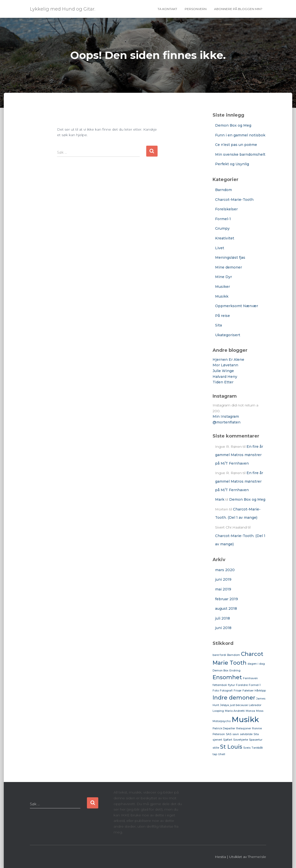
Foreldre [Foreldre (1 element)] (242, 685)
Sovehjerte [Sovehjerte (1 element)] (241, 740)
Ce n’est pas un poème (236, 145)
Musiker (223, 287)
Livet (220, 248)
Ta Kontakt (167, 9)
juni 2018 (223, 628)
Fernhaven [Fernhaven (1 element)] (250, 678)
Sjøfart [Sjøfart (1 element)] (228, 740)
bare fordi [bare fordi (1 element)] (219, 655)
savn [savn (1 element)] (236, 734)
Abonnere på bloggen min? (238, 9)
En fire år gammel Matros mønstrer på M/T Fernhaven (239, 455)
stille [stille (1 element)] (216, 748)
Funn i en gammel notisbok (240, 135)
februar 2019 (227, 599)
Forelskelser (226, 209)
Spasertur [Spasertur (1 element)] (256, 740)
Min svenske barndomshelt (240, 154)
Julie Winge (223, 371)
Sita (218, 325)
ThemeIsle (257, 857)
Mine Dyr (224, 277)
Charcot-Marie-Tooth (234, 200)
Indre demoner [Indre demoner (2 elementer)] (234, 698)
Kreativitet (225, 238)
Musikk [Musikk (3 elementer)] (245, 719)
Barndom (224, 190)
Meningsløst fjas (230, 257)
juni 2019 (223, 579)
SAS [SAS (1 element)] (229, 734)
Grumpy (222, 228)
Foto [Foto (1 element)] (216, 691)
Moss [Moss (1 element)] (260, 711)
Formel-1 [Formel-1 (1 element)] (255, 685)
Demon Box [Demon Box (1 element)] (220, 671)
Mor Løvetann (225, 365)
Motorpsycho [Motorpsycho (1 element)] (222, 721)
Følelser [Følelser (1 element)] (248, 691)
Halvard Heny (225, 377)
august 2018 (226, 609)
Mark (220, 499)
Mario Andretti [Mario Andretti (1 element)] (235, 711)
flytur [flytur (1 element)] (231, 685)
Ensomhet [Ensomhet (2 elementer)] (227, 677)
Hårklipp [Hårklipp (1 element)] (260, 691)
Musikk (222, 296)
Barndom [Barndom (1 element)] (234, 655)
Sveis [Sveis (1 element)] (247, 748)
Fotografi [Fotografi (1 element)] (226, 691)
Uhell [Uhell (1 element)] (222, 754)
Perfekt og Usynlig (232, 164)
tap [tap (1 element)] (215, 754)
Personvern (196, 9)
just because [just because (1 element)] (239, 705)
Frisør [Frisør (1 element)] (238, 691)
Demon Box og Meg (233, 125)
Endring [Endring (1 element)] (235, 671)
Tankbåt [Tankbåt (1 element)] (257, 748)
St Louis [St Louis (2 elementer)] (231, 747)
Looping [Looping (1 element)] (218, 711)
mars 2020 (225, 570)
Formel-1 (223, 219)
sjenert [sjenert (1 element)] (217, 740)
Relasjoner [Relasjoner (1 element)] (244, 728)
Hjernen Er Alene (228, 360)
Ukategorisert (228, 335)
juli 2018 (223, 618)
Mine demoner (229, 267)
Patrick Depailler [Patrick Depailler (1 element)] (224, 728)
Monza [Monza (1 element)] (250, 711)
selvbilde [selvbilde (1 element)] (246, 734)
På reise (223, 316)
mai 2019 (223, 589)
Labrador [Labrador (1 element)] (255, 705)
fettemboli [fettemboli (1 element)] (220, 685)
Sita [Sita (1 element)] (256, 734)
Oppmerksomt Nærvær (237, 306)
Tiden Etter (223, 382)
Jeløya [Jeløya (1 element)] (225, 705)
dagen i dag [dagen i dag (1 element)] (256, 664)
